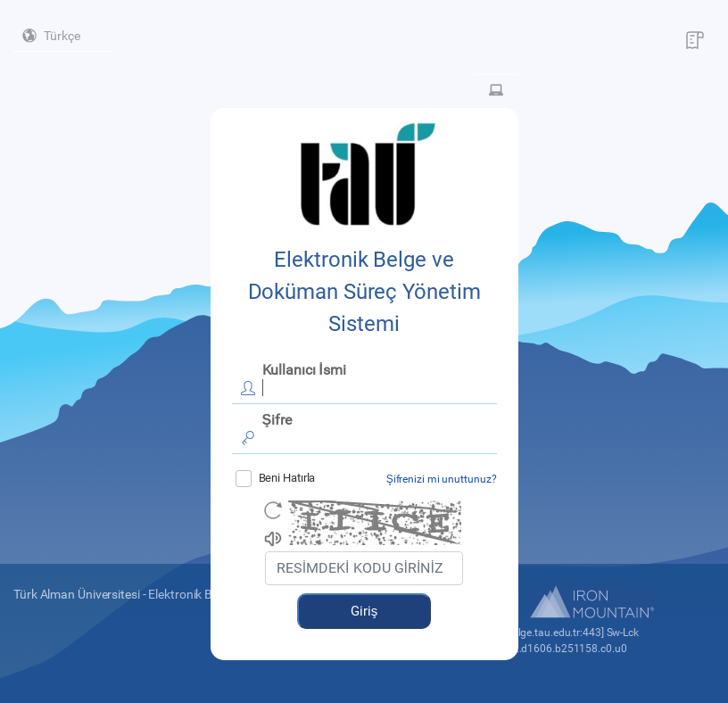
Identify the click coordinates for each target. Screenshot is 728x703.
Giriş (364, 611)
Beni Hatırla (276, 478)
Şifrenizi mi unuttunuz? (442, 479)
